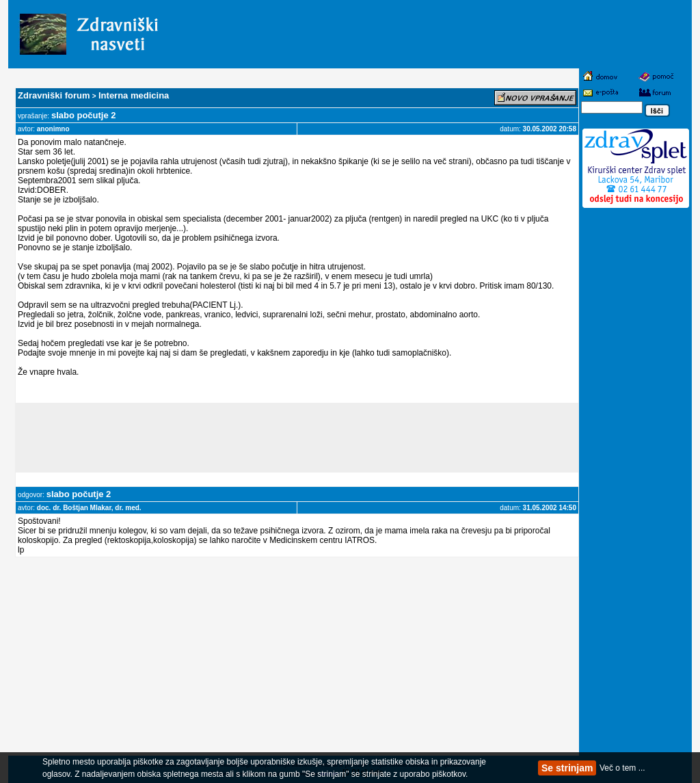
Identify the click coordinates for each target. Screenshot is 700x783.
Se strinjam (567, 768)
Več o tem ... (622, 768)
